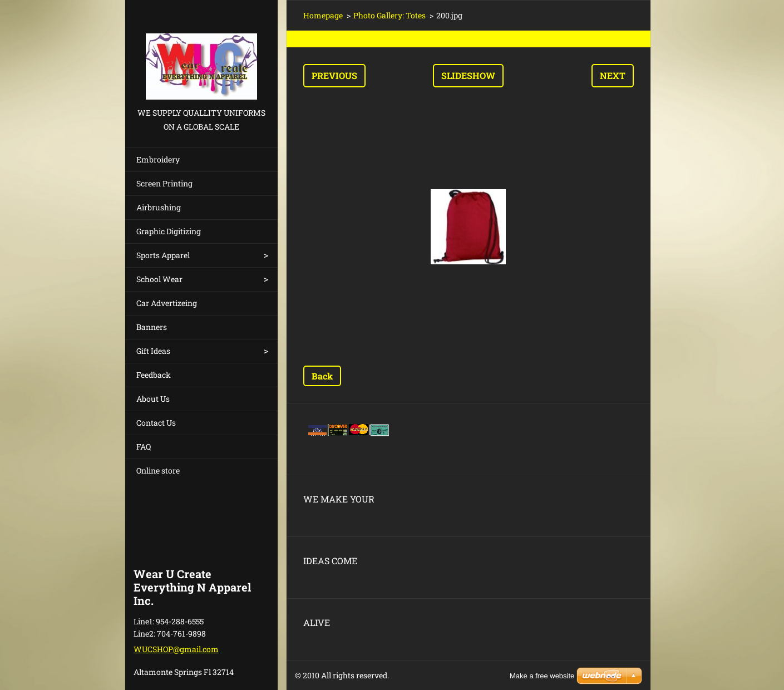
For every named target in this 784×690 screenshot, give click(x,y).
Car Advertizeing (167, 303)
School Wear (159, 279)
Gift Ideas (153, 351)
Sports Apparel (163, 255)
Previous (334, 75)
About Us (153, 399)
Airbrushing (159, 207)
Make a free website (542, 676)
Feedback (154, 375)
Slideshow (468, 75)
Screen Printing (164, 183)
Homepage (323, 15)
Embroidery (158, 159)
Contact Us (156, 423)
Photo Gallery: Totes (389, 15)
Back (322, 376)
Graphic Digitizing (169, 231)
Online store (158, 470)
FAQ (144, 447)
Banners (152, 327)
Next (613, 75)
